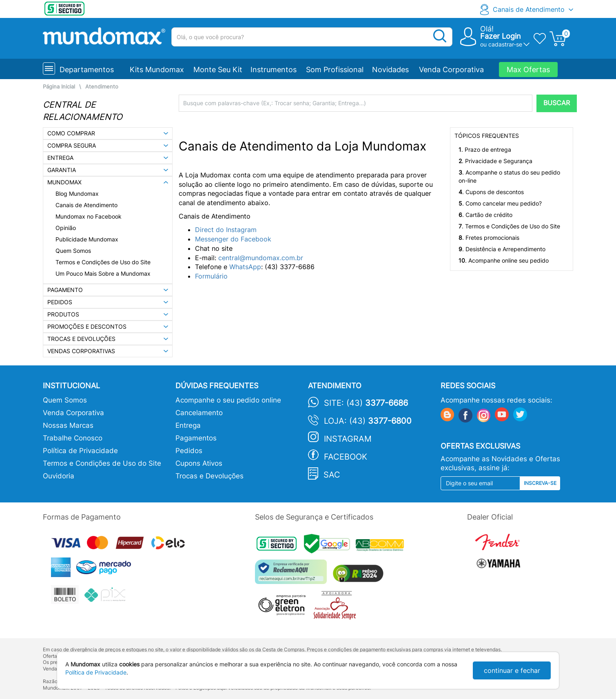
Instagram (348, 439)
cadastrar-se (505, 44)
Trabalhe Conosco (73, 438)
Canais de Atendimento (529, 9)
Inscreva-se (540, 483)
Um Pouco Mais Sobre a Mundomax (103, 273)
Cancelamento (199, 413)
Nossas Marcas (68, 425)
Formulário (211, 276)
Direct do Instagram (226, 230)
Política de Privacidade (80, 451)
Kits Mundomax (157, 70)
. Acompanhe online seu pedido (504, 260)
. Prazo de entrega (485, 149)
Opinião (66, 228)
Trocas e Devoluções (209, 476)
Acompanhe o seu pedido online (228, 400)
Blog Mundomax (77, 194)
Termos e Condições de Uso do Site (103, 262)
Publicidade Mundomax (87, 239)
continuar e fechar (512, 670)
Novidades (390, 70)
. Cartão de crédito (485, 215)
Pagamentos (196, 438)
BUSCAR (557, 103)
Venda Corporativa (451, 70)
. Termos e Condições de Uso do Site (509, 226)
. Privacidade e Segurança (495, 161)
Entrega (188, 425)
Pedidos (189, 451)
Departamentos (87, 70)
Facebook (346, 457)
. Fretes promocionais (489, 238)
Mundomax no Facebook (89, 216)
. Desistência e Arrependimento (502, 249)
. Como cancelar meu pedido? (500, 203)
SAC (332, 475)
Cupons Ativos (199, 463)
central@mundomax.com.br (261, 258)
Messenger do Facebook (234, 239)
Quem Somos (73, 251)
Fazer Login (501, 36)
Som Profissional (335, 70)
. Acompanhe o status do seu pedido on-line (509, 176)
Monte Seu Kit (218, 70)
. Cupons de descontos (491, 192)
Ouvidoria (59, 476)
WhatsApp (245, 267)
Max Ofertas (528, 70)
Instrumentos (274, 70)
